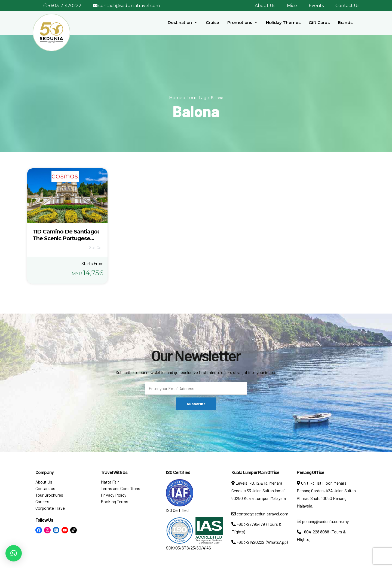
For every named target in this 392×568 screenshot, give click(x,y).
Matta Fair (110, 482)
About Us (265, 6)
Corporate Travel (50, 508)
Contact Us (347, 6)
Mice (292, 6)
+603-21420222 (65, 6)
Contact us (45, 488)
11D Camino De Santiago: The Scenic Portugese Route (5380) (66, 238)
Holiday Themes (283, 22)
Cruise (212, 22)
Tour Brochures (49, 495)
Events (316, 6)
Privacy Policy (114, 495)
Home (176, 98)
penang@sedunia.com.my (323, 521)
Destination (183, 23)
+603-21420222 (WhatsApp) (260, 542)
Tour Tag (197, 98)
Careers (42, 501)
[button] (14, 553)
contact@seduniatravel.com (129, 6)
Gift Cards (319, 22)
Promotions (243, 23)
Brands (345, 22)
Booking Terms (114, 501)
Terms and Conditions (120, 488)
